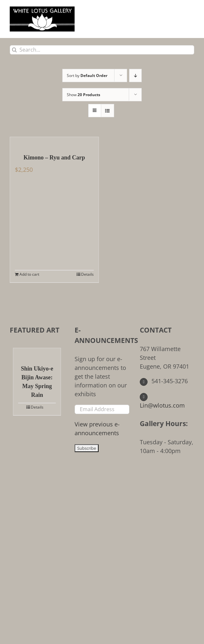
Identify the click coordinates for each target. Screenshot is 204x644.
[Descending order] (135, 76)
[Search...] (102, 50)
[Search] (14, 50)
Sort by (87, 76)
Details (87, 274)
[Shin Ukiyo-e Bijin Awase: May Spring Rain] (37, 353)
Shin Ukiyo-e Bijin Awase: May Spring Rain (37, 382)
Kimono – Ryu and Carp (54, 158)
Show (84, 95)
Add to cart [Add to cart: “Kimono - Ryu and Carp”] (29, 274)
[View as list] (108, 111)
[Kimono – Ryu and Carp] (54, 142)
